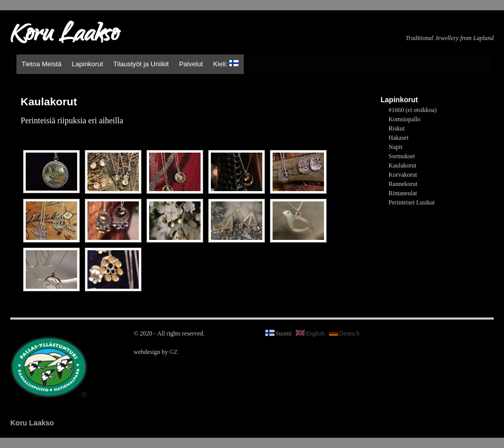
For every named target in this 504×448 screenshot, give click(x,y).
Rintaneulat (403, 193)
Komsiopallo (405, 119)
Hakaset (399, 138)
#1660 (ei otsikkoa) (413, 110)
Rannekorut (403, 184)
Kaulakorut (403, 165)
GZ (173, 352)
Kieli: (226, 64)
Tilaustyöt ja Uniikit (141, 64)
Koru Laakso (65, 36)
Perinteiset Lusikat (412, 202)
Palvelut (191, 64)
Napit (396, 147)
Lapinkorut (88, 64)
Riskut (397, 128)
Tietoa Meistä (42, 64)
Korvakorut (403, 175)
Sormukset (402, 156)
